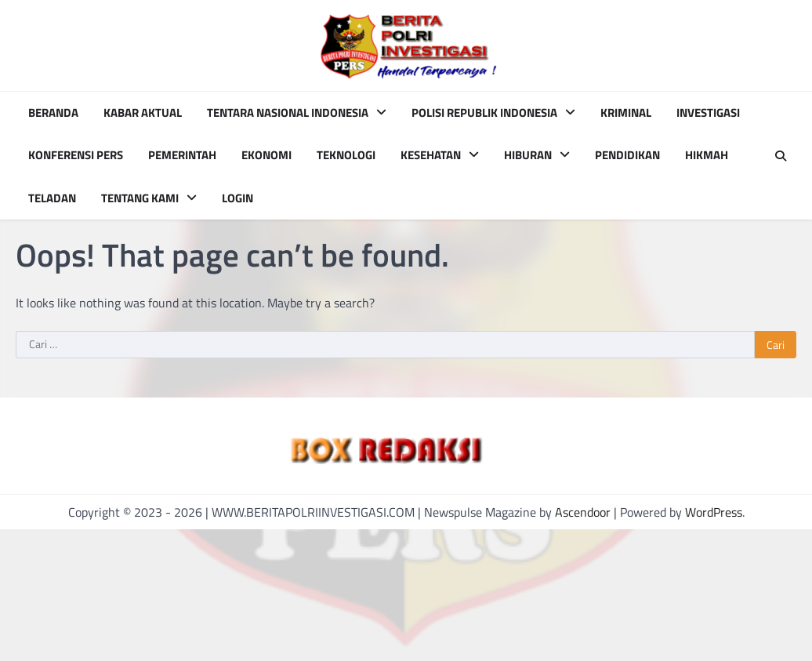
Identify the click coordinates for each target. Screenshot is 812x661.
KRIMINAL (626, 113)
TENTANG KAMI (140, 198)
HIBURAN (528, 155)
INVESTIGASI (708, 113)
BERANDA (53, 113)
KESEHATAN (431, 155)
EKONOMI (266, 155)
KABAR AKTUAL (143, 113)
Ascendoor (583, 512)
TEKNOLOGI (346, 155)
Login (237, 198)
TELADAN (52, 198)
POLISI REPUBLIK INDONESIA (484, 113)
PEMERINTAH (182, 155)
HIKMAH (707, 155)
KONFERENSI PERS (76, 155)
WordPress (714, 512)
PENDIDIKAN (627, 155)
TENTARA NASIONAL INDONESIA (288, 113)
